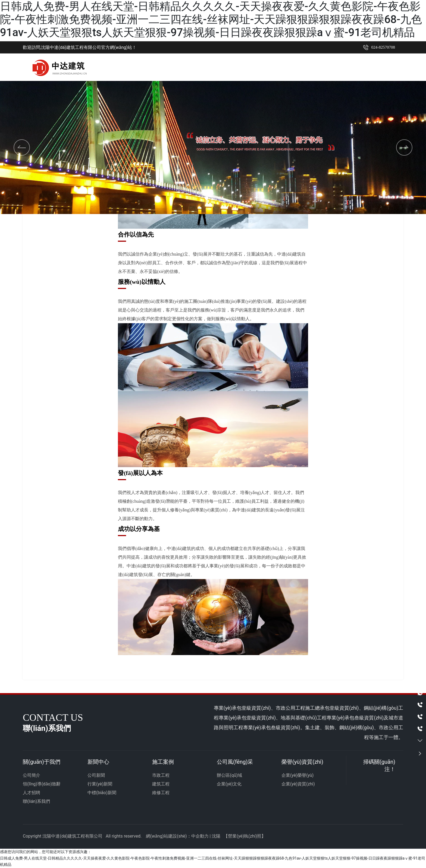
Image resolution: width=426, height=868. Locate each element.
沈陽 (216, 836)
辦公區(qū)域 (229, 776)
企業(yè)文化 (229, 784)
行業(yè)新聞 (100, 784)
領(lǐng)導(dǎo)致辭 (42, 784)
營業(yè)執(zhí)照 (245, 836)
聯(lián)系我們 (36, 802)
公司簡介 (32, 776)
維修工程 (161, 793)
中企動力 (200, 836)
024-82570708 (383, 47)
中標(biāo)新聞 (102, 793)
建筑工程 (161, 784)
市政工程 (161, 776)
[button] (206, 198)
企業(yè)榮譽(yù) (297, 776)
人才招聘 (32, 793)
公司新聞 (96, 776)
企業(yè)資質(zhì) (298, 784)
